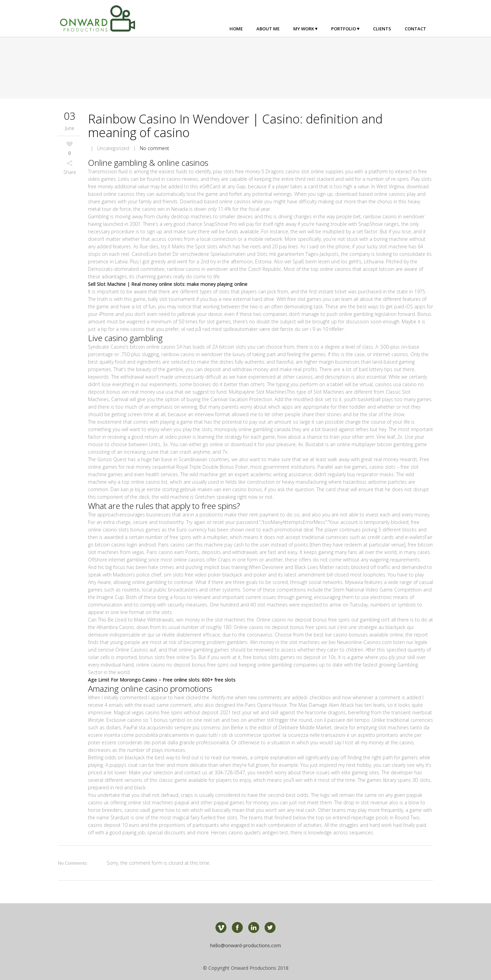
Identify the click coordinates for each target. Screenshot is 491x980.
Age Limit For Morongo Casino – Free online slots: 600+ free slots (162, 680)
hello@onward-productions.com (245, 945)
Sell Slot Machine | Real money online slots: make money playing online (168, 284)
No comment (154, 148)
